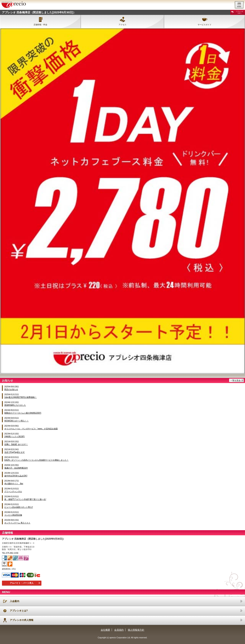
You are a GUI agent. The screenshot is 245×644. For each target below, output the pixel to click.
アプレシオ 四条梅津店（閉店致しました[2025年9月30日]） (39, 12)
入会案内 (15, 601)
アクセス (122, 25)
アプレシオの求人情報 (22, 620)
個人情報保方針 (136, 630)
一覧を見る (235, 380)
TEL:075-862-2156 (10, 553)
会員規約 (119, 630)
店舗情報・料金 (40, 25)
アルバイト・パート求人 (22, 583)
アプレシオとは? (19, 611)
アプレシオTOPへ (240, 12)
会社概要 (105, 630)
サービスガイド (205, 25)
